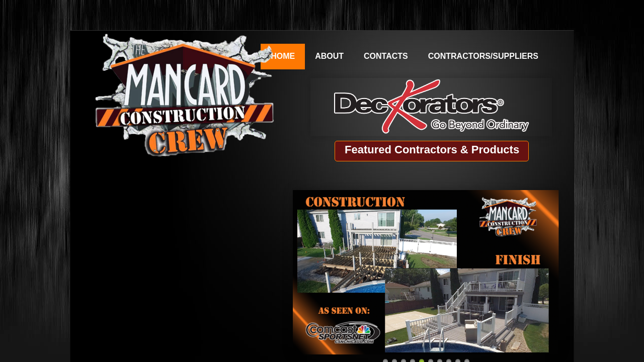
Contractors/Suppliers (483, 56)
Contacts (386, 56)
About (329, 56)
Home (283, 56)
